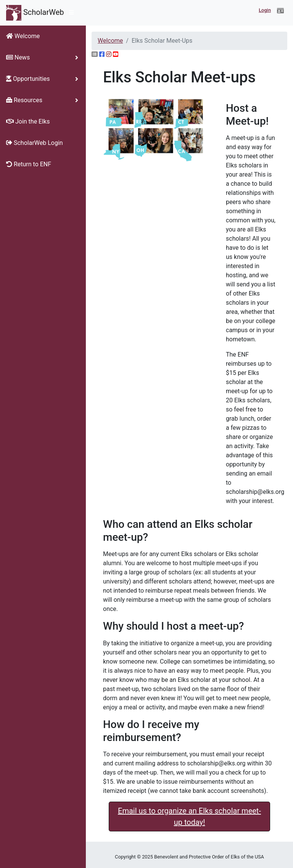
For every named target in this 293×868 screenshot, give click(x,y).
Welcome (110, 41)
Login (265, 10)
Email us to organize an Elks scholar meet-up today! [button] (189, 817)
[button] (280, 11)
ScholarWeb (35, 13)
